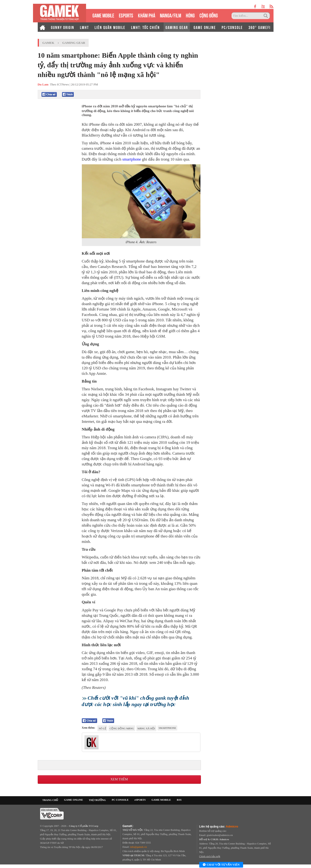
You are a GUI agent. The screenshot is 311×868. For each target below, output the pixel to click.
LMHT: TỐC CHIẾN (145, 27)
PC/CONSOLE (232, 27)
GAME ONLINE (205, 27)
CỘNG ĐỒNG (209, 15)
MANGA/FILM (170, 15)
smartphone (132, 159)
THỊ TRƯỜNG (97, 800)
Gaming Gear (74, 43)
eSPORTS (126, 15)
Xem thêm (119, 779)
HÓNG (190, 15)
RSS (179, 800)
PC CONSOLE (120, 800)
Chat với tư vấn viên (221, 865)
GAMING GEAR (177, 27)
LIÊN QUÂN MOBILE (110, 27)
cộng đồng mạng (122, 728)
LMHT (84, 27)
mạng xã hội (146, 728)
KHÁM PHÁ (147, 15)
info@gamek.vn (139, 847)
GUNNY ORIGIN (63, 27)
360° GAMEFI (259, 27)
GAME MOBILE (103, 15)
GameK (48, 43)
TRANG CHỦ (50, 800)
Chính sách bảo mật (210, 856)
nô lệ (102, 728)
